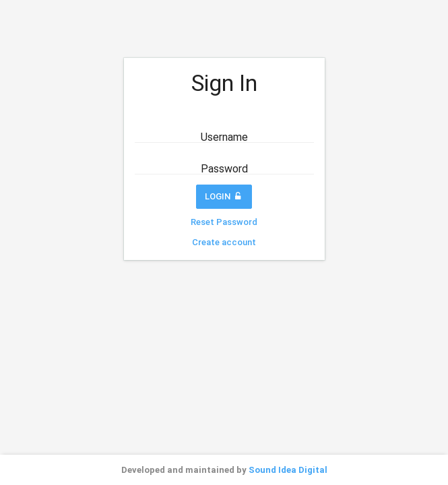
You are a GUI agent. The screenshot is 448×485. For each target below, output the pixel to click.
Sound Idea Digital (288, 470)
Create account (224, 242)
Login (224, 196)
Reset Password (224, 222)
